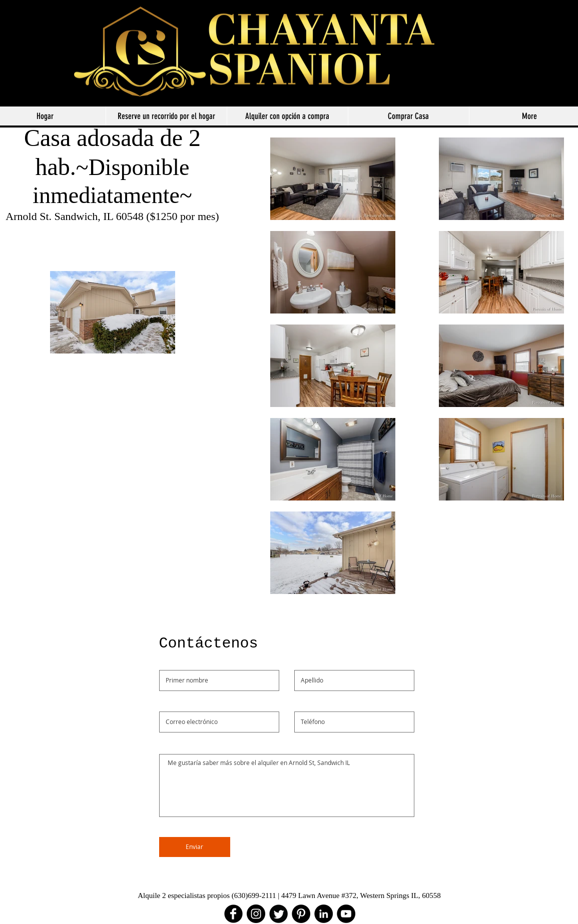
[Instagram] (256, 914)
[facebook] (233, 914)
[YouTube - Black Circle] (346, 914)
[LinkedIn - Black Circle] (324, 914)
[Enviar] (195, 847)
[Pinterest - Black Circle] (301, 914)
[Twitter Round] (278, 914)
